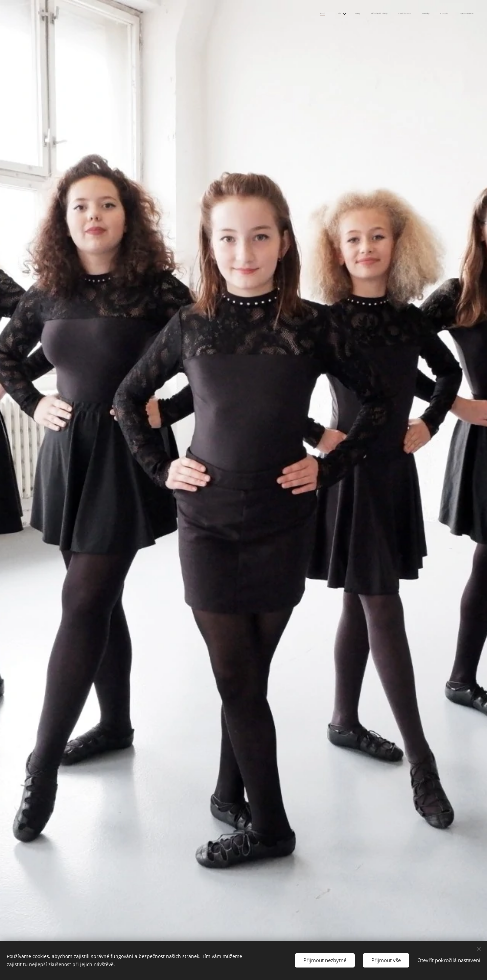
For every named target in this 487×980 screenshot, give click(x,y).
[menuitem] (396, 14)
